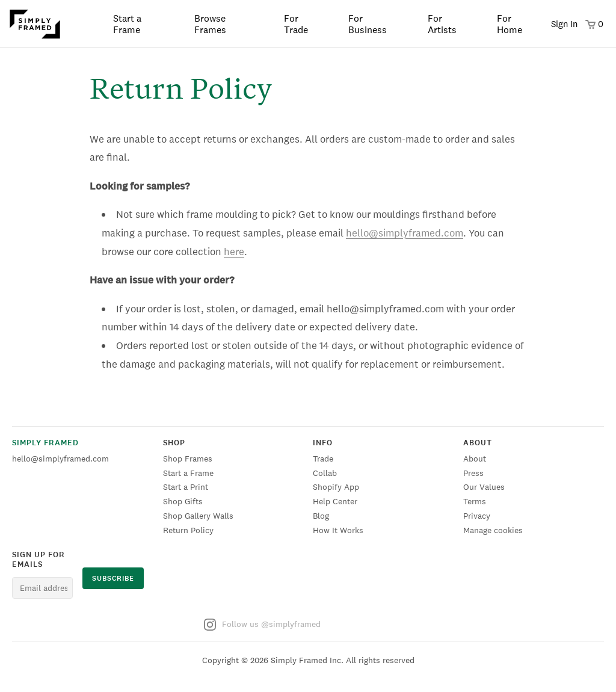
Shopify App (336, 487)
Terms (475, 501)
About (475, 459)
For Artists (442, 24)
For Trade (296, 24)
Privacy (477, 516)
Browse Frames (210, 24)
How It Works (338, 530)
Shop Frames (188, 459)
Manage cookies (493, 530)
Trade (323, 459)
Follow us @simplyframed (262, 625)
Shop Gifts (183, 501)
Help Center (335, 501)
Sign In (564, 24)
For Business (368, 24)
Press (473, 473)
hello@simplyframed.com (405, 233)
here (234, 252)
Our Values (484, 487)
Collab (325, 473)
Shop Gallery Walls (198, 516)
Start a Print (186, 487)
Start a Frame (127, 24)
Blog (321, 516)
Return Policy (188, 530)
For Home (510, 24)
